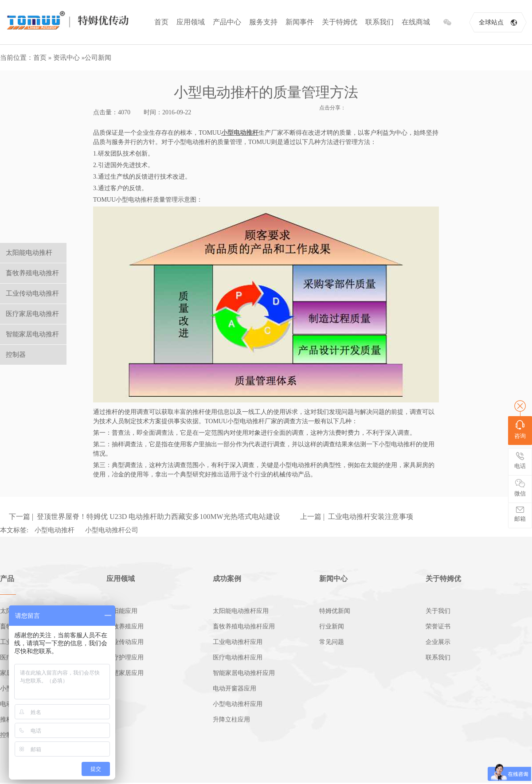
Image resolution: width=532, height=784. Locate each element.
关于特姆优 (340, 22)
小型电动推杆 (55, 530)
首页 (161, 22)
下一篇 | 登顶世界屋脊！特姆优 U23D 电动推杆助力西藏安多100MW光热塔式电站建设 (145, 517)
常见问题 (332, 642)
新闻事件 (300, 22)
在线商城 (416, 22)
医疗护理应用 (125, 657)
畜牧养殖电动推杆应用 (244, 626)
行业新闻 (332, 626)
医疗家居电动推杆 (32, 314)
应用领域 (191, 22)
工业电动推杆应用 (238, 642)
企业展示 (438, 642)
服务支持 (263, 22)
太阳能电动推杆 (29, 253)
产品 (7, 579)
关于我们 (438, 611)
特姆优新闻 (335, 611)
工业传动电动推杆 (32, 293)
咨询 (520, 430)
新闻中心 (333, 579)
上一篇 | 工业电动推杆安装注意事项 (357, 517)
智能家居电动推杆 (32, 334)
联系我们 (379, 22)
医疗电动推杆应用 (238, 657)
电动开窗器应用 (235, 688)
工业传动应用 (125, 642)
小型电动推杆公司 (112, 530)
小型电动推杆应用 (238, 704)
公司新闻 (98, 58)
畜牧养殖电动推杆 (32, 273)
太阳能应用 (122, 611)
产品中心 (227, 22)
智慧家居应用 (125, 673)
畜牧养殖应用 (125, 626)
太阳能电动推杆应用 (241, 611)
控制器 (16, 355)
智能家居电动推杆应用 (244, 673)
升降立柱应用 (231, 720)
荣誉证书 (438, 626)
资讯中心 (66, 58)
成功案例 (227, 579)
